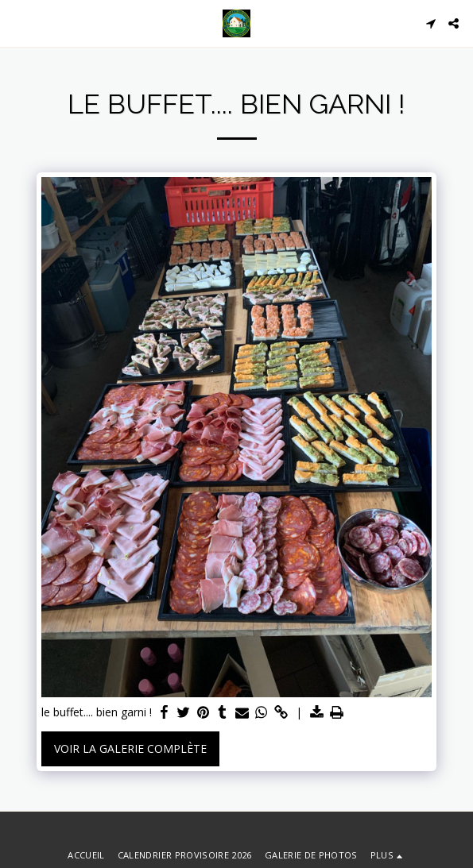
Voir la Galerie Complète (130, 748)
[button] (17, 23)
